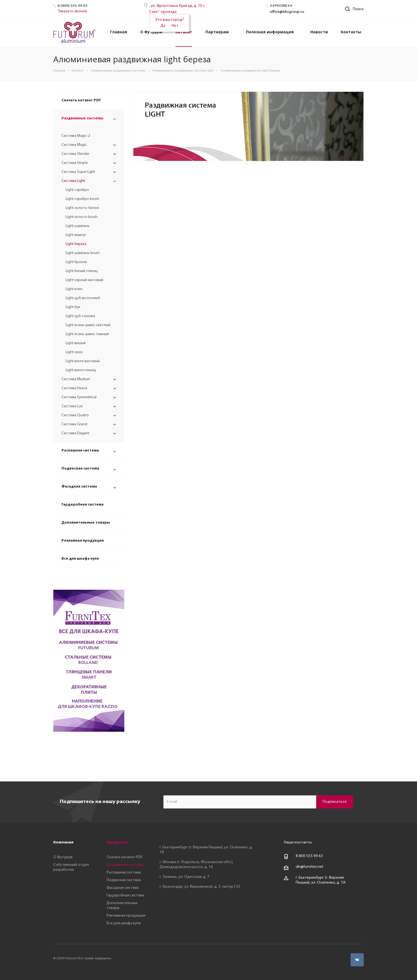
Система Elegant (75, 433)
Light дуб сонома (80, 316)
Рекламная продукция (83, 541)
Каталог (184, 32)
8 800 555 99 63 (309, 856)
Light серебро (77, 190)
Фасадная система (79, 487)
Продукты (117, 842)
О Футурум (151, 32)
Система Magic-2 (76, 136)
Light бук (73, 307)
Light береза (76, 244)
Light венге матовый (83, 361)
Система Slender (75, 154)
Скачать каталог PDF (81, 100)
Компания (63, 842)
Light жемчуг (76, 235)
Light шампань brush (83, 253)
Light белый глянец (82, 271)
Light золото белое (82, 208)
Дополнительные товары (86, 523)
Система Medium (76, 379)
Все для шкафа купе (80, 559)
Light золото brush (82, 217)
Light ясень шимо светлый (88, 325)
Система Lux (72, 406)
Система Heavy (74, 388)
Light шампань (78, 226)
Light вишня (76, 343)
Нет (175, 26)
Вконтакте (357, 960)
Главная (119, 32)
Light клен (74, 289)
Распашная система (80, 451)
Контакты (351, 32)
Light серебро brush (82, 199)
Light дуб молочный (83, 298)
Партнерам (217, 32)
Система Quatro (75, 415)
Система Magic (74, 145)
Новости (319, 32)
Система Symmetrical (79, 397)
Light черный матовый (84, 280)
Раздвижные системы (82, 118)
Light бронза (76, 262)
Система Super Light (78, 172)
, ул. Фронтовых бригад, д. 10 (176, 6)
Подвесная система (80, 469)
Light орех (74, 352)
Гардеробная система (83, 505)
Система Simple (75, 163)
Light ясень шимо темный (87, 334)
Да (163, 26)
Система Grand (74, 424)
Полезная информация (270, 32)
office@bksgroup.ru (287, 12)
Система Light (73, 181)
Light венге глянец (81, 370)
